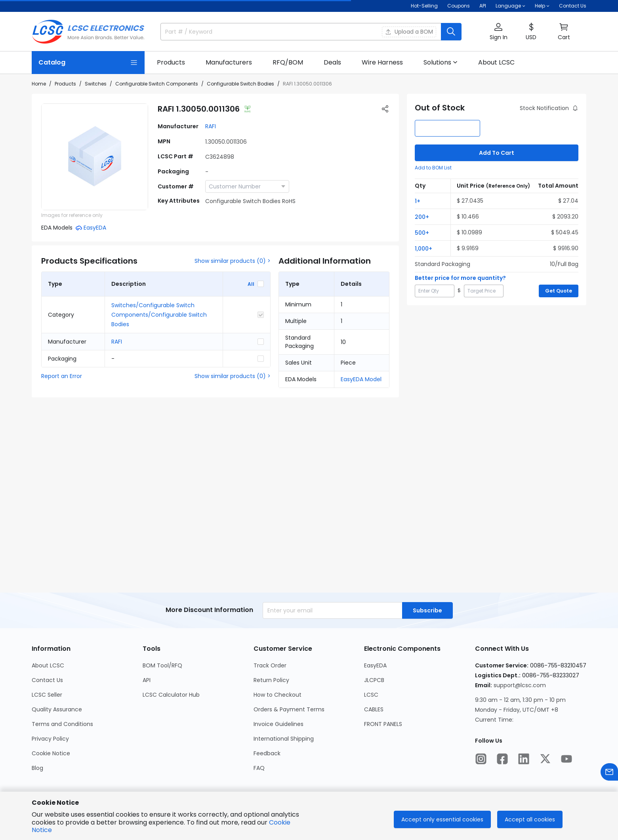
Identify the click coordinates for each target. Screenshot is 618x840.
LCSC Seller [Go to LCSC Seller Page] (47, 695)
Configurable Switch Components (157, 84)
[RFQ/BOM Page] (288, 63)
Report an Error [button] (62, 376)
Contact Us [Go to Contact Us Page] (47, 680)
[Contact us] (609, 772)
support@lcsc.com (520, 685)
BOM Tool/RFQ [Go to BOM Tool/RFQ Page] (162, 665)
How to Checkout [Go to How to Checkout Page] (278, 695)
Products (65, 84)
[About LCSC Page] (496, 63)
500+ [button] (422, 233)
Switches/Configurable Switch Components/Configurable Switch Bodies (159, 315)
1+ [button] (418, 201)
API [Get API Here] (483, 6)
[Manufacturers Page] (229, 63)
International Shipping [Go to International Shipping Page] (284, 739)
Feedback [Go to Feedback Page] (267, 753)
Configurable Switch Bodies (240, 84)
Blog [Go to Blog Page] (37, 768)
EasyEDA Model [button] (361, 379)
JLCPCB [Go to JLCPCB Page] (374, 680)
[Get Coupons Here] (459, 6)
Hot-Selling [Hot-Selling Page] (424, 6)
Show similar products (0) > (233, 261)
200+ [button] (422, 217)
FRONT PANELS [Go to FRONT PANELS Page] (383, 724)
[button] (498, 32)
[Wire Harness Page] (382, 63)
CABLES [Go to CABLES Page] (374, 709)
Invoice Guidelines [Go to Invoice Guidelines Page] (278, 724)
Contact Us (573, 6)
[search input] (267, 32)
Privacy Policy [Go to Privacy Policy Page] (50, 739)
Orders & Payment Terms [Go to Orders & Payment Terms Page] (289, 709)
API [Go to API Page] (147, 680)
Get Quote (559, 291)
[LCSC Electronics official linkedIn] (524, 759)
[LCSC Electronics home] (88, 32)
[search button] (451, 32)
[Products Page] (171, 63)
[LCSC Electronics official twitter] (545, 759)
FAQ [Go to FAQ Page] (259, 768)
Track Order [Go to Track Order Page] (270, 665)
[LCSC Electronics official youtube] (566, 759)
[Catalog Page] (88, 63)
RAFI (211, 126)
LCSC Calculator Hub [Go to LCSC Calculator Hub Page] (171, 695)
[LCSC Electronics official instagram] (481, 759)
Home (39, 84)
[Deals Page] (332, 63)
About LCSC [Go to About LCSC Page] (48, 665)
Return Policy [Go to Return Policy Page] (271, 680)
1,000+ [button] (423, 249)
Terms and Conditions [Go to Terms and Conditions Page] (62, 724)
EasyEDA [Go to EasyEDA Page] (375, 665)
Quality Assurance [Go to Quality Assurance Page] (57, 709)
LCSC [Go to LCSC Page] (371, 695)
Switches (96, 84)
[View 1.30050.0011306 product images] (95, 157)
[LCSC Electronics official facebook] (502, 759)
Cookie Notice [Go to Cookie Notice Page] (51, 753)
